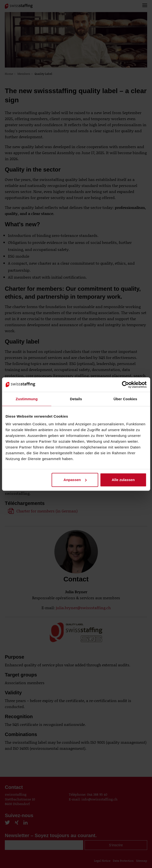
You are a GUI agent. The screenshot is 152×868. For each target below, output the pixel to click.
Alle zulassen (123, 480)
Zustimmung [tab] (27, 399)
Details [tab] (76, 399)
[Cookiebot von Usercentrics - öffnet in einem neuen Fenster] (125, 385)
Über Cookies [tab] (125, 399)
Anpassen (75, 480)
